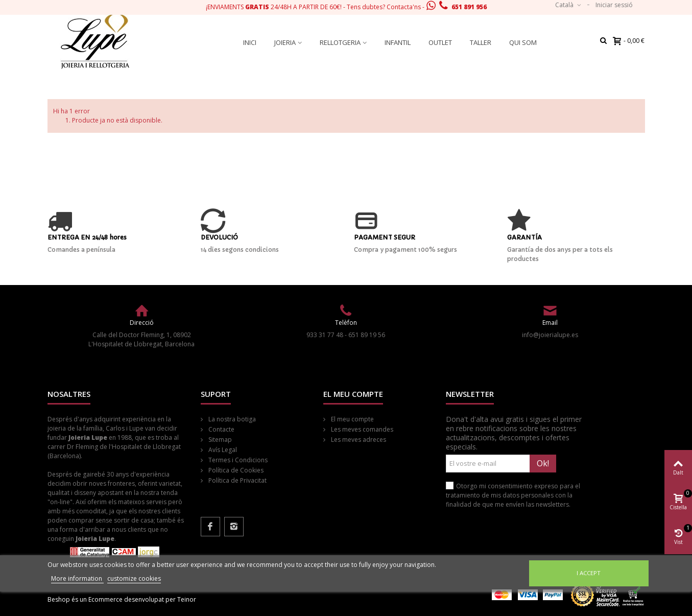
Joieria (285, 42)
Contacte (221, 429)
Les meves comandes (361, 429)
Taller (481, 42)
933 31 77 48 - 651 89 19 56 (346, 335)
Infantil (398, 42)
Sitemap (219, 440)
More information (77, 578)
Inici (250, 42)
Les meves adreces (358, 440)
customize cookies (134, 578)
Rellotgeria (340, 42)
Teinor (187, 599)
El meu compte (352, 419)
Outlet (440, 42)
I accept (589, 573)
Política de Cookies (235, 470)
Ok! (543, 463)
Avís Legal (222, 450)
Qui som (523, 42)
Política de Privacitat (237, 480)
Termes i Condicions (237, 460)
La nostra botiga (231, 419)
